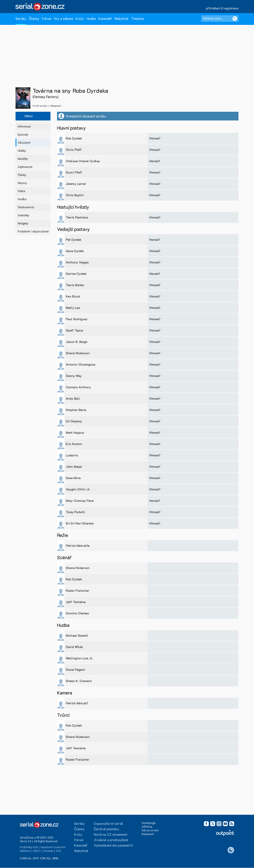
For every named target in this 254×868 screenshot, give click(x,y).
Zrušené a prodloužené (111, 840)
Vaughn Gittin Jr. (78, 489)
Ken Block (73, 296)
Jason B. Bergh (77, 342)
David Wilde (74, 647)
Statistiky (23, 215)
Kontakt (48, 851)
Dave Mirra (73, 478)
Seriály (21, 18)
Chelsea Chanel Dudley (83, 161)
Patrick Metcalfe (78, 546)
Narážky (23, 159)
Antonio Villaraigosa (81, 364)
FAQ (59, 851)
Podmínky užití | (30, 847)
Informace (24, 126)
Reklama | (26, 851)
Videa (21, 191)
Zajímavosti (25, 167)
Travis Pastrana (77, 217)
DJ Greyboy (74, 421)
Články (34, 18)
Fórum (47, 18)
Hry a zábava (63, 18)
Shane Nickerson (78, 353)
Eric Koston (74, 444)
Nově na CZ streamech (111, 834)
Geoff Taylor (75, 330)
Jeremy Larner (76, 184)
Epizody (23, 135)
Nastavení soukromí (53, 847)
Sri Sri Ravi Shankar (80, 523)
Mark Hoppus (75, 432)
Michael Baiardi (77, 635)
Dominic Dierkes (77, 613)
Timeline (137, 18)
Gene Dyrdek (75, 251)
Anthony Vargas (77, 262)
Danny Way (74, 376)
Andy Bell (73, 398)
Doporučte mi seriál (109, 823)
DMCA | (38, 851)
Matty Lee (73, 308)
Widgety (23, 223)
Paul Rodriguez (77, 319)
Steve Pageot (75, 669)
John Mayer (74, 467)
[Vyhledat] (235, 19)
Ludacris (72, 455)
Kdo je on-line (150, 830)
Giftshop (147, 827)
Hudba (91, 18)
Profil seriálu (40, 106)
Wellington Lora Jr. (79, 658)
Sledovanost (26, 207)
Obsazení (24, 143)
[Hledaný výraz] (220, 19)
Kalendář (105, 18)
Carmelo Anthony (78, 387)
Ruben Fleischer (77, 590)
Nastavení (148, 834)
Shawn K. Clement (79, 681)
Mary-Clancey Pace (80, 501)
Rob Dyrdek (74, 138)
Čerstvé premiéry (106, 829)
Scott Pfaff (74, 172)
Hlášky (22, 151)
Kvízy (80, 18)
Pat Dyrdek (74, 240)
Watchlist (121, 18)
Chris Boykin (75, 195)
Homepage (149, 823)
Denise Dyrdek (76, 274)
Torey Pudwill (75, 512)
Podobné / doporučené (33, 231)
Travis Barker (75, 285)
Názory (22, 183)
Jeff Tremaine (76, 602)
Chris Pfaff (74, 150)
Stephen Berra (76, 410)
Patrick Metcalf (77, 703)
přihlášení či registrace (222, 8)
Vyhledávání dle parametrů (113, 845)
